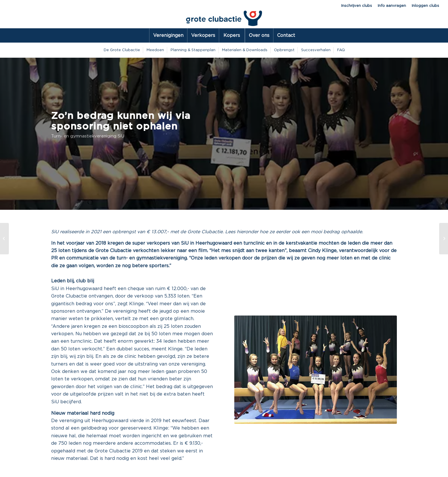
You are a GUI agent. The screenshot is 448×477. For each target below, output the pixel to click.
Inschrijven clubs (357, 6)
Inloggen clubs (425, 6)
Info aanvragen (392, 6)
